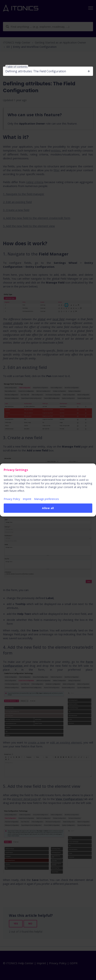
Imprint (27, 499)
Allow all (48, 508)
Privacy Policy (12, 499)
